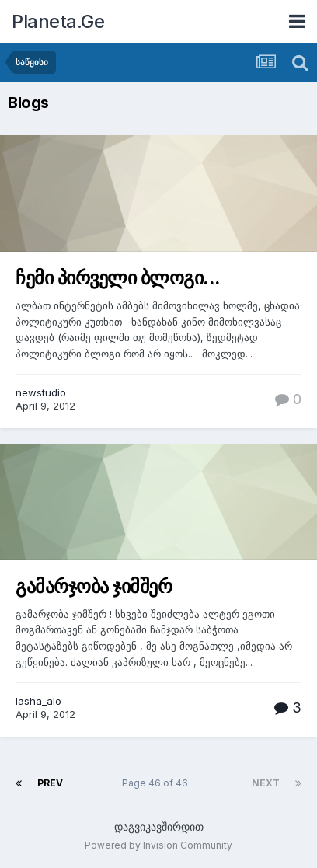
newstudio (41, 392)
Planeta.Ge (58, 21)
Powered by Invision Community (158, 845)
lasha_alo (38, 701)
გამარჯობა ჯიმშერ (94, 586)
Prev (50, 783)
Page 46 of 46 (157, 783)
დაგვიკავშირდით (159, 826)
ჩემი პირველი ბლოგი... (118, 278)
